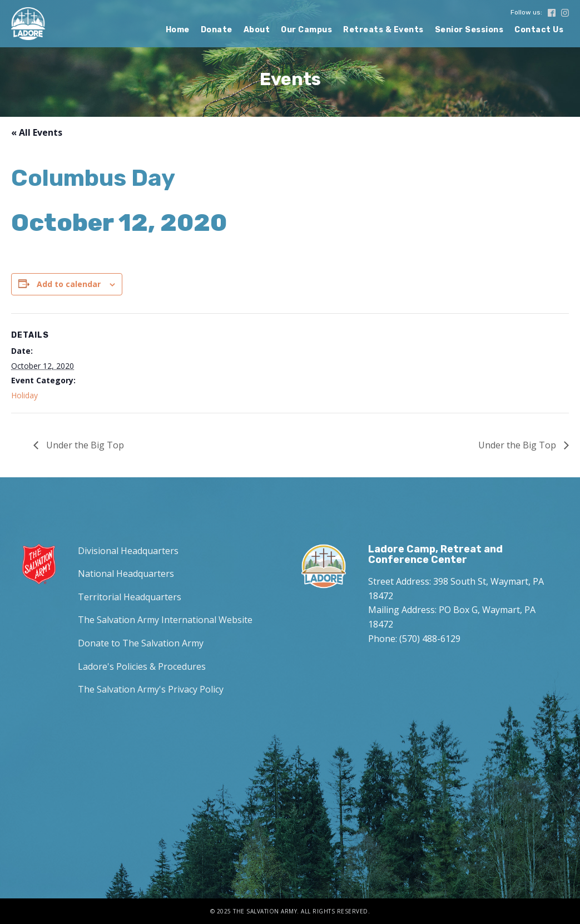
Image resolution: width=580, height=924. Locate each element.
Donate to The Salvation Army (141, 643)
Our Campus (306, 30)
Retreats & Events (383, 30)
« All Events (37, 132)
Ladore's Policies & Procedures (142, 666)
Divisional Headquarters (128, 551)
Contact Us (539, 30)
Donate (217, 30)
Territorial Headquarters (130, 597)
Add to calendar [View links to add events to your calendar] (69, 284)
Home (178, 30)
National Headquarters (126, 574)
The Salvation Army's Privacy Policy (151, 689)
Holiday (24, 395)
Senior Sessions (469, 30)
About (257, 30)
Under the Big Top (84, 445)
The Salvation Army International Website (165, 620)
